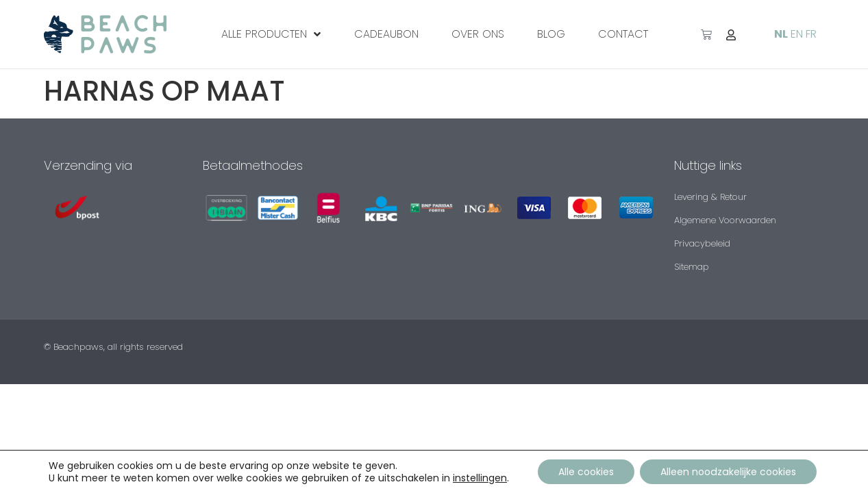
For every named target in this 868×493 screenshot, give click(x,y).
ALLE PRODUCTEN (271, 34)
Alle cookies (587, 472)
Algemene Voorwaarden (725, 220)
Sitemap (692, 267)
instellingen (481, 478)
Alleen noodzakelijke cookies (728, 472)
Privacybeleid (702, 243)
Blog (551, 34)
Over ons (478, 34)
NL (781, 34)
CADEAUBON (386, 34)
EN (797, 34)
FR (811, 34)
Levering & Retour (710, 197)
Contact (623, 34)
